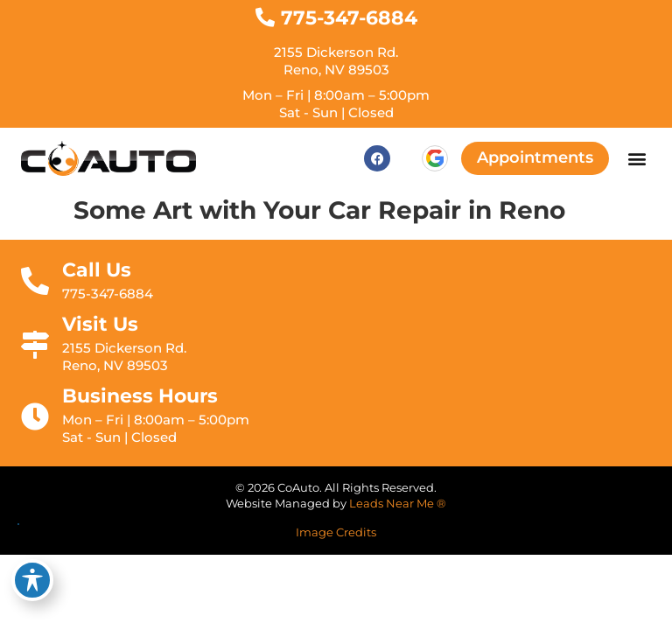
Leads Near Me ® (398, 504)
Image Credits (336, 532)
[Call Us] (35, 281)
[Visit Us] (35, 345)
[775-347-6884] (265, 17)
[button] (637, 159)
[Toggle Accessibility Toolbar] (32, 580)
